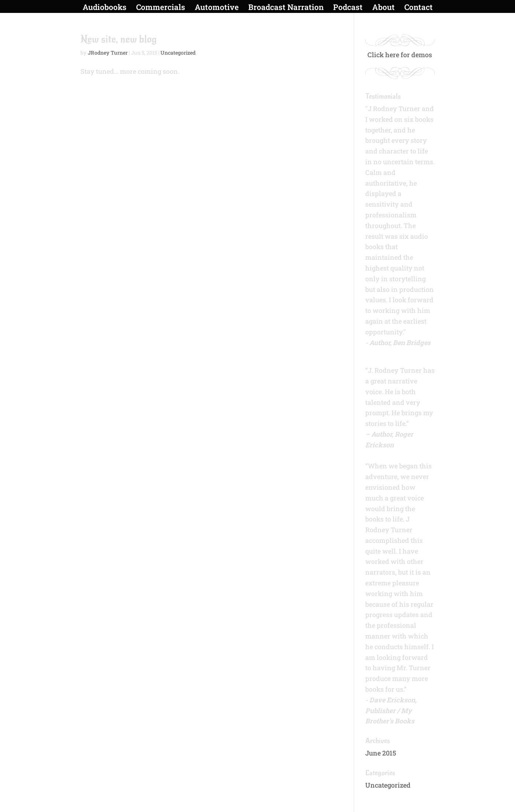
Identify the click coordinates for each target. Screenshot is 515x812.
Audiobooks (105, 8)
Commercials (161, 8)
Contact (419, 8)
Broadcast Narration (286, 8)
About (383, 8)
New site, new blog (119, 39)
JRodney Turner (108, 53)
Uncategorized (178, 53)
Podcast (348, 8)
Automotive (217, 8)
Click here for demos (400, 55)
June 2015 (381, 753)
